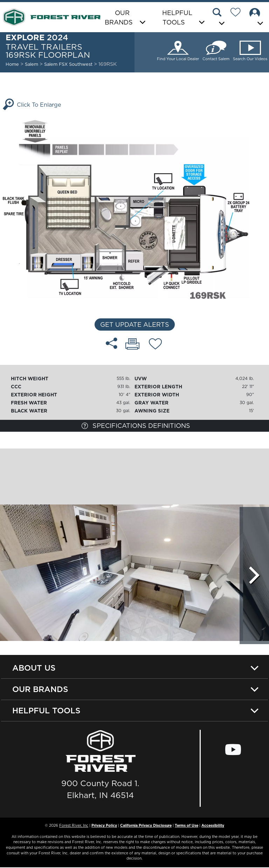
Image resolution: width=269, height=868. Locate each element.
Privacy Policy (104, 826)
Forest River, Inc (74, 826)
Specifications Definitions (136, 426)
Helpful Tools (46, 711)
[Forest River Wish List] (238, 13)
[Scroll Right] (254, 574)
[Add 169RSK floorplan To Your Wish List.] (155, 345)
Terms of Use (187, 826)
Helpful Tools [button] (177, 17)
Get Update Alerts (135, 324)
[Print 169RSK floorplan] (132, 345)
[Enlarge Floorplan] (134, 209)
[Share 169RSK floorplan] (112, 343)
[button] (220, 18)
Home (12, 64)
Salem (32, 64)
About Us (34, 668)
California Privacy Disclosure (146, 826)
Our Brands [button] (119, 17)
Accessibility (213, 826)
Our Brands (40, 690)
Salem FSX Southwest (69, 64)
